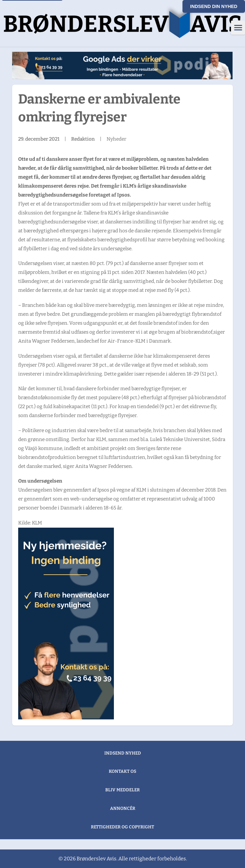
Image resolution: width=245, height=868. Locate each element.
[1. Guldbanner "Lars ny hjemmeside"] (66, 624)
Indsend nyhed (123, 753)
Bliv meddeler (122, 790)
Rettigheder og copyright (122, 827)
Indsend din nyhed (214, 6)
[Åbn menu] (238, 27)
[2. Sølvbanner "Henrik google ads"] (122, 65)
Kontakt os (122, 771)
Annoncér (123, 808)
